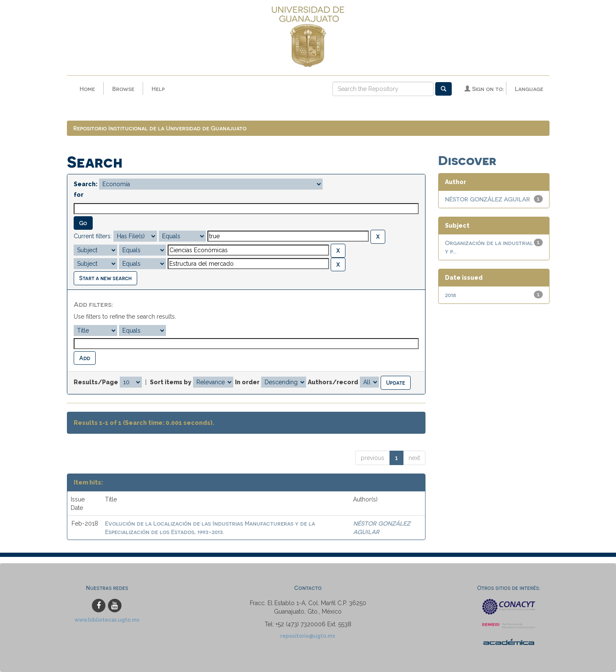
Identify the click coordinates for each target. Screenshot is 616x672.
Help (158, 89)
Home (87, 89)
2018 (450, 295)
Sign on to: (484, 89)
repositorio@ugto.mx (308, 636)
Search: (86, 184)
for (79, 195)
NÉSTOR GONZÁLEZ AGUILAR (488, 199)
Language (529, 89)
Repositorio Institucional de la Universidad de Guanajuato (160, 128)
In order (247, 382)
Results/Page (96, 382)
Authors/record (333, 382)
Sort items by (171, 382)
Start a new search (105, 278)
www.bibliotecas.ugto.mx (107, 620)
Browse (123, 89)
